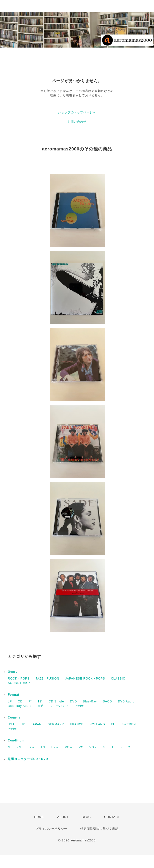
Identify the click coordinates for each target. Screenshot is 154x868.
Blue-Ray (90, 701)
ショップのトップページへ (77, 112)
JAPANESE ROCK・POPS (85, 679)
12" (40, 701)
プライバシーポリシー (51, 829)
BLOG (86, 817)
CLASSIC (118, 679)
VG (81, 747)
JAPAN (36, 724)
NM (19, 747)
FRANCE (77, 724)
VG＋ (69, 747)
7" (30, 701)
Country (14, 718)
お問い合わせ (77, 122)
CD (20, 701)
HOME (39, 817)
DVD (73, 701)
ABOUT (63, 817)
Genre (13, 672)
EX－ (55, 747)
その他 (80, 706)
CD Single (56, 701)
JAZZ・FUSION (47, 679)
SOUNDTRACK (19, 683)
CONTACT (112, 817)
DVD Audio (126, 701)
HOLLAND (97, 724)
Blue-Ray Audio (20, 706)
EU (113, 724)
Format (14, 695)
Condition (16, 740)
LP (10, 701)
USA (11, 724)
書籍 (41, 706)
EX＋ (31, 747)
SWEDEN (129, 724)
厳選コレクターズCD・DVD (28, 759)
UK (23, 724)
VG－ (93, 747)
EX (43, 747)
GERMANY (56, 724)
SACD (107, 701)
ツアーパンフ (59, 706)
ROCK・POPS (19, 679)
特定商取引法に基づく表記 (99, 829)
